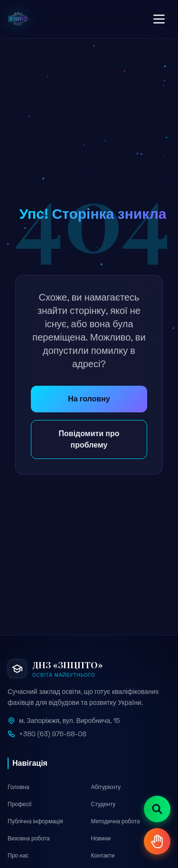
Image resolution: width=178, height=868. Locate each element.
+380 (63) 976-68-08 (53, 734)
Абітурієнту (106, 787)
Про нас (18, 856)
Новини (101, 839)
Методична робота (116, 821)
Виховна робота (29, 839)
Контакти (103, 856)
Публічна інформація (35, 821)
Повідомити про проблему (89, 439)
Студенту (103, 804)
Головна (19, 787)
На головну (89, 399)
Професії (20, 804)
